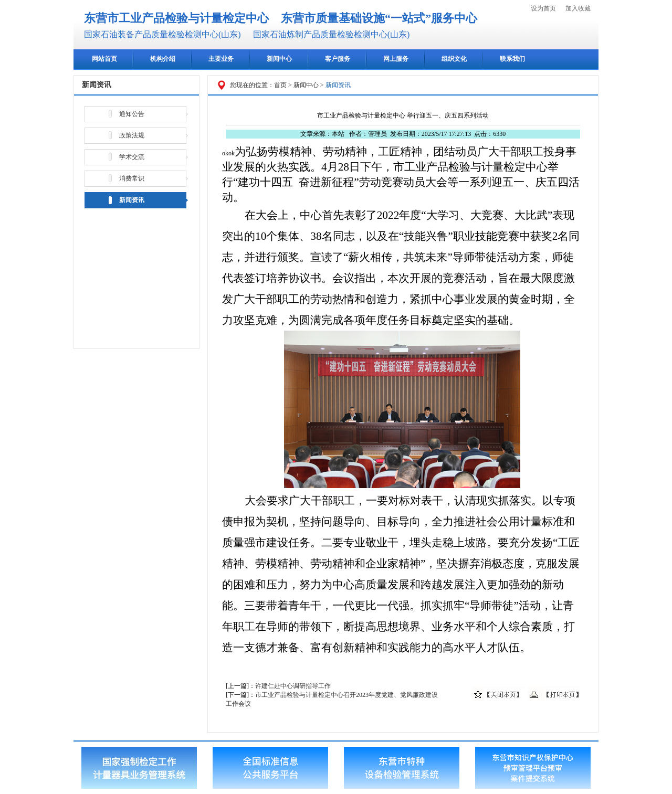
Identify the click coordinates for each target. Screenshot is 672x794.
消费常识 (132, 178)
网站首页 (104, 59)
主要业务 (221, 59)
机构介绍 (163, 59)
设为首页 (543, 8)
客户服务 (338, 59)
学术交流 (132, 157)
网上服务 (396, 59)
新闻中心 (279, 59)
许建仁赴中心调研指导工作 (293, 686)
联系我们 (512, 59)
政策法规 (132, 135)
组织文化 (454, 59)
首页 (280, 85)
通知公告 (132, 114)
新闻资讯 (132, 200)
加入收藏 (578, 8)
